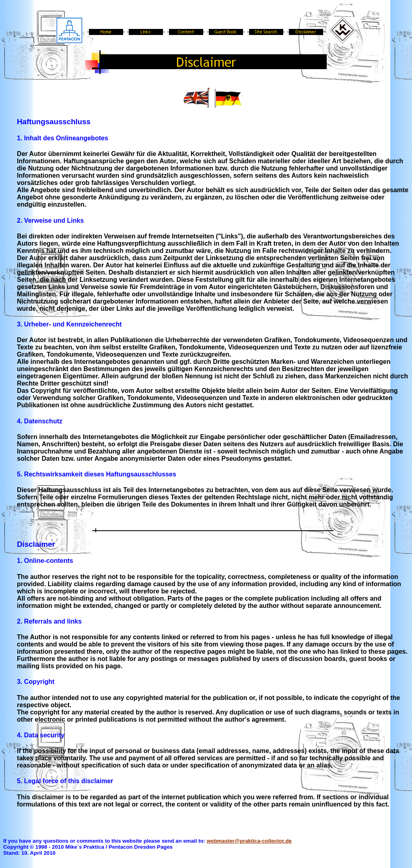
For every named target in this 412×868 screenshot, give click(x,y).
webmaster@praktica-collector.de (249, 841)
